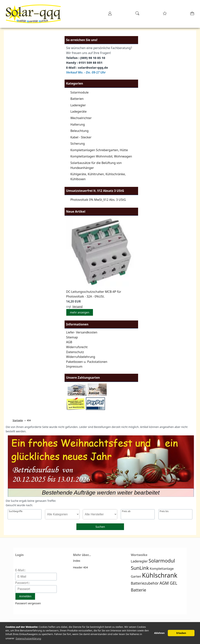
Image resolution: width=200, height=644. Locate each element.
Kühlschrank (160, 575)
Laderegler (78, 105)
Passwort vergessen (28, 603)
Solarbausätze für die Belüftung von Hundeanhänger (96, 165)
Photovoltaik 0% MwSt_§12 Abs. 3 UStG (98, 200)
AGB (69, 342)
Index (77, 561)
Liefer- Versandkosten (82, 332)
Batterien (77, 99)
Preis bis (164, 511)
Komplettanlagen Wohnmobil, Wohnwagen (101, 156)
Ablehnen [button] (159, 633)
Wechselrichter (81, 118)
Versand (78, 306)
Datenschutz (75, 352)
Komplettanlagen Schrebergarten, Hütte (99, 150)
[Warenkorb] (193, 15)
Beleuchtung (79, 131)
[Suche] (137, 15)
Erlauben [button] (181, 633)
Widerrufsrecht (77, 347)
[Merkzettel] (165, 15)
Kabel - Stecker (81, 137)
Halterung (78, 124)
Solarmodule (79, 92)
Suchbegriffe (16, 511)
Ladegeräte (78, 111)
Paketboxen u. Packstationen (87, 362)
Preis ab (126, 511)
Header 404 (80, 567)
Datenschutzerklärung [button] (28, 638)
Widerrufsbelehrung (81, 357)
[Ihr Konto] (110, 15)
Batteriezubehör (145, 583)
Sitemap (72, 337)
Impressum (74, 366)
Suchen (100, 527)
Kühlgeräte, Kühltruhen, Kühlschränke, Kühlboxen (98, 177)
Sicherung (78, 144)
